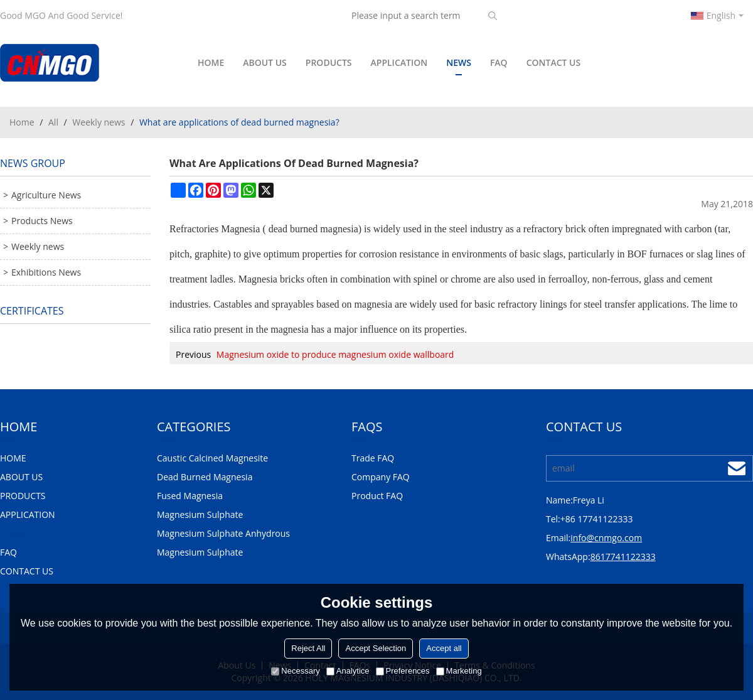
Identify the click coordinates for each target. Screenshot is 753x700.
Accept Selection (376, 648)
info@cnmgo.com (606, 538)
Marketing (459, 671)
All (53, 122)
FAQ (499, 62)
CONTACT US (554, 62)
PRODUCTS (329, 62)
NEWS (459, 66)
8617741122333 (623, 557)
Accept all (444, 648)
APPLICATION (399, 62)
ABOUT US (265, 62)
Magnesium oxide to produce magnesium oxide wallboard (335, 354)
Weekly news (99, 122)
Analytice (348, 671)
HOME (211, 62)
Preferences (403, 671)
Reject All (308, 648)
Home (22, 122)
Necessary (295, 671)
